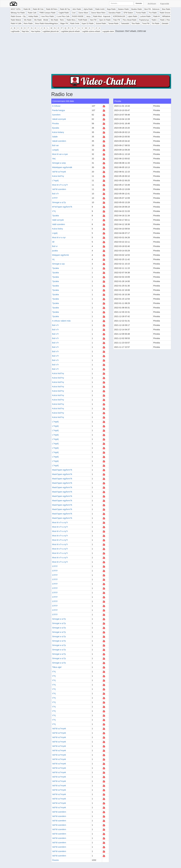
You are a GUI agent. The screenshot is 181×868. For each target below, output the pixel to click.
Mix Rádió (28, 20)
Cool (74, 13)
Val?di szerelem (59, 189)
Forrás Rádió (141, 13)
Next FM (93, 20)
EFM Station (128, 13)
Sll (53, 242)
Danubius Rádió (115, 13)
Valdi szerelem (59, 224)
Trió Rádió (155, 23)
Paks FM (117, 20)
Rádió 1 (154, 20)
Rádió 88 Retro (52, 9)
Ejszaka (56, 128)
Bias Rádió (166, 9)
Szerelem (56, 115)
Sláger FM (64, 23)
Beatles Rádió (137, 9)
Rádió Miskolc (16, 20)
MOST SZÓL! (16, 9)
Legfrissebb (15, 31)
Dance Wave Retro (98, 13)
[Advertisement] (111, 54)
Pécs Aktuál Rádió (130, 20)
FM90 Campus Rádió (47, 13)
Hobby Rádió (33, 16)
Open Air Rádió (105, 20)
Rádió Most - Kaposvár (102, 16)
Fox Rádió (153, 13)
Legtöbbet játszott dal (50, 31)
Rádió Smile (75, 23)
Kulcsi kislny (58, 229)
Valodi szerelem (59, 141)
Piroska (56, 123)
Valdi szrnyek (58, 220)
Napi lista (25, 31)
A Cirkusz (56, 106)
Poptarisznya (144, 20)
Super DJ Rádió (88, 23)
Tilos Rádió (136, 23)
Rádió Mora (71, 20)
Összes (56, 860)
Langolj (55, 150)
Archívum (152, 4)
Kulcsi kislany (58, 132)
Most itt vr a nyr (59, 237)
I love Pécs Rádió (47, 16)
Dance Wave (83, 13)
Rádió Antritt (100, 9)
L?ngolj (55, 180)
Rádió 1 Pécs (165, 20)
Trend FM (146, 23)
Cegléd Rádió (64, 13)
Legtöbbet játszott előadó (70, 31)
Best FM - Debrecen (152, 9)
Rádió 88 (27, 9)
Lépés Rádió (132, 16)
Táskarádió (125, 23)
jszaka (55, 251)
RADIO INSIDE (78, 16)
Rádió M (156, 16)
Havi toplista (36, 31)
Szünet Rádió (101, 23)
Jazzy (88, 16)
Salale (55, 137)
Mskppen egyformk (61, 255)
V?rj (54, 211)
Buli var (56, 145)
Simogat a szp (58, 264)
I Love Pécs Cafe (63, 16)
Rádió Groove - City (18, 16)
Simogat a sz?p (59, 202)
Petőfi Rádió (83, 20)
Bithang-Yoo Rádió (18, 13)
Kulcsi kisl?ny (58, 176)
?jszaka (56, 216)
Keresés (139, 3)
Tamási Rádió (113, 23)
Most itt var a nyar (60, 154)
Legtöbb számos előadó (91, 31)
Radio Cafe (32, 13)
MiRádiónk (166, 16)
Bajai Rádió (111, 9)
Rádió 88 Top (65, 9)
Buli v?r (56, 194)
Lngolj (55, 233)
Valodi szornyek (59, 119)
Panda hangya (59, 110)
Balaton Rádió (124, 9)
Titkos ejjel (57, 667)
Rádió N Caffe (16, 23)
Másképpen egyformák (62, 167)
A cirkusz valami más (61, 321)
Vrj (53, 259)
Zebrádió (165, 23)
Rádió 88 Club (38, 9)
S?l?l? (55, 198)
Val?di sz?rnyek (59, 172)
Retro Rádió (28, 23)
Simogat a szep (59, 163)
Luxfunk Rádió (145, 16)
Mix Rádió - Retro (57, 20)
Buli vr (55, 246)
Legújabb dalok (108, 31)
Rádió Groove (165, 13)
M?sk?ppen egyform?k (62, 207)
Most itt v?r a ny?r (60, 185)
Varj (54, 159)
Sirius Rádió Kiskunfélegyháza (46, 23)
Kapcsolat (165, 4)
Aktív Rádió (77, 9)
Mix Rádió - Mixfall (41, 20)
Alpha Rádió (88, 9)
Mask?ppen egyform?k (62, 470)
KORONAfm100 (119, 16)
